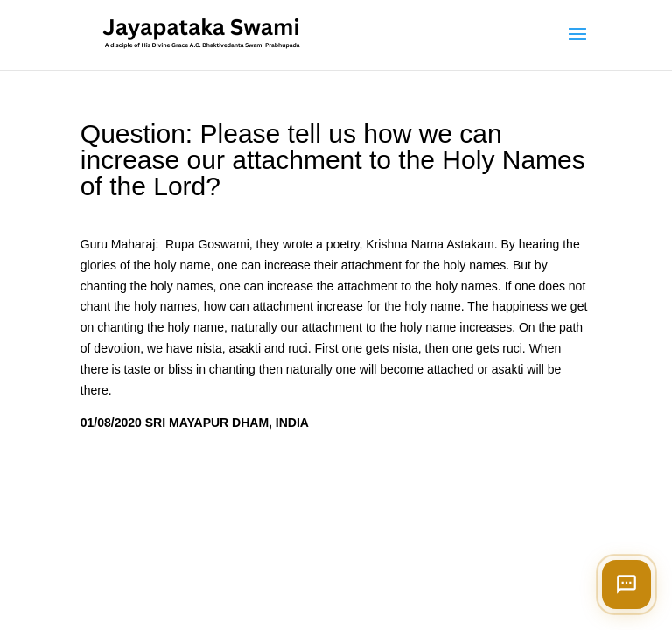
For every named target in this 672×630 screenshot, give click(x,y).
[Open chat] (626, 584)
